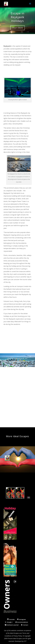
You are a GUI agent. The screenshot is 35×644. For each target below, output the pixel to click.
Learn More (18, 28)
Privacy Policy (18, 636)
